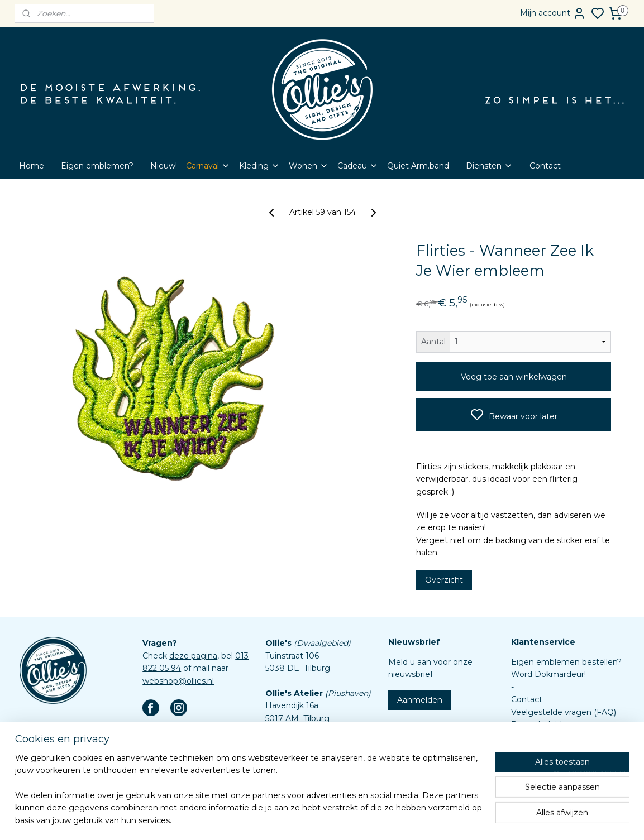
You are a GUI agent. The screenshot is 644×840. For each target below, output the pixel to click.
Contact (545, 166)
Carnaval (208, 166)
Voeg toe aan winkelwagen (513, 377)
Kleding (259, 166)
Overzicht (443, 579)
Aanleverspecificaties (552, 775)
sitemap (346, 819)
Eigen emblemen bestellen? (566, 662)
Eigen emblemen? (97, 166)
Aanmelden (420, 700)
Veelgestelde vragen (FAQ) (564, 712)
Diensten (489, 166)
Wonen (309, 166)
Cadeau (358, 166)
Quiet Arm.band (418, 166)
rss (367, 819)
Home (32, 166)
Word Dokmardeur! (548, 674)
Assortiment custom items (564, 762)
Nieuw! (164, 166)
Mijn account (553, 13)
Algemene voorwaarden (558, 737)
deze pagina (193, 656)
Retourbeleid (536, 724)
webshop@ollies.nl (178, 681)
